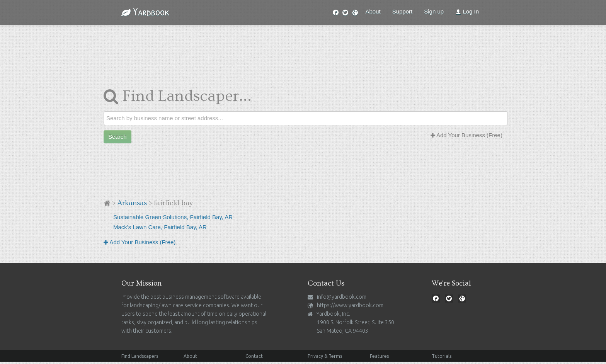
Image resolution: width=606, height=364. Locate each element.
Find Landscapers (140, 356)
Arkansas (132, 203)
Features (379, 356)
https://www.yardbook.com (350, 305)
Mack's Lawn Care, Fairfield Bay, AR (160, 227)
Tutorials (442, 356)
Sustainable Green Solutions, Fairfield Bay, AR (173, 217)
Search (117, 137)
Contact (254, 356)
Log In (467, 11)
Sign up (434, 11)
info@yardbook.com (342, 297)
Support (403, 11)
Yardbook (145, 12)
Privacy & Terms (325, 356)
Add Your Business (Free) (466, 135)
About (373, 11)
